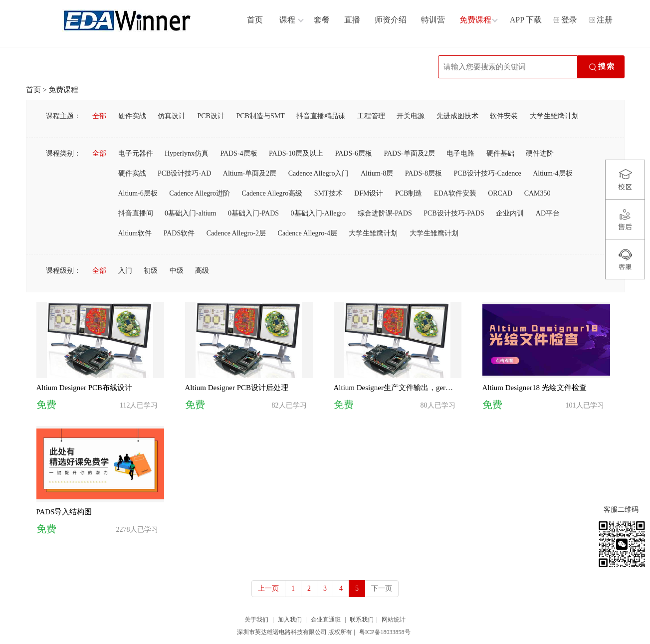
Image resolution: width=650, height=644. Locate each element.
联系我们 (362, 620)
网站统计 (394, 620)
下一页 (382, 588)
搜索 (601, 67)
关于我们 (256, 620)
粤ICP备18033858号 (385, 632)
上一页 (268, 588)
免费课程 (63, 90)
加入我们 (290, 620)
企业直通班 (326, 620)
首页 (33, 90)
